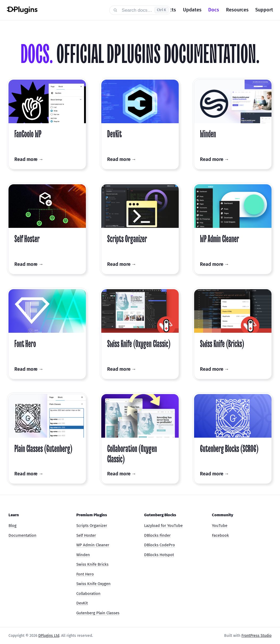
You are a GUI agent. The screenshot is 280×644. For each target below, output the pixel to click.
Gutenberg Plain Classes (98, 613)
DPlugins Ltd (49, 636)
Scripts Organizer (92, 526)
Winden (83, 555)
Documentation (22, 535)
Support (264, 10)
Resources (237, 10)
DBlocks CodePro (160, 545)
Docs (214, 10)
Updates (192, 10)
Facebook (220, 535)
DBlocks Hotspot (159, 555)
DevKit (82, 603)
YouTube (220, 526)
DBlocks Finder (157, 535)
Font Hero (85, 574)
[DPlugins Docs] (55, 10)
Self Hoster (86, 535)
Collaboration (88, 594)
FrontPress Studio (256, 636)
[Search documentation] (140, 10)
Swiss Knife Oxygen (93, 584)
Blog (12, 526)
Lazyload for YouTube (163, 526)
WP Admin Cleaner (93, 545)
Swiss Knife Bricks (92, 564)
